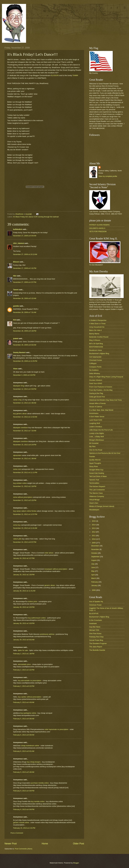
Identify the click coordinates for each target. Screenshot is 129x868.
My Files (92, 446)
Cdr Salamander (95, 357)
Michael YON (94, 630)
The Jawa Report (96, 647)
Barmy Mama (94, 334)
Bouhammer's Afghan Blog (99, 353)
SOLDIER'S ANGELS (97, 228)
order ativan (49, 553)
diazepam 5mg (19, 386)
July (93, 564)
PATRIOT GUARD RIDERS (99, 225)
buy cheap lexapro (34, 762)
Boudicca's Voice (96, 350)
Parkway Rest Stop (96, 637)
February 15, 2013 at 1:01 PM (24, 828)
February (95, 582)
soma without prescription (23, 497)
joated (16, 338)
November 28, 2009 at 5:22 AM (25, 298)
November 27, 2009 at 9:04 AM (25, 236)
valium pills (17, 539)
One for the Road (96, 450)
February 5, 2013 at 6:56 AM (24, 719)
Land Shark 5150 (96, 420)
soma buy (17, 525)
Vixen (15, 369)
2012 (94, 532)
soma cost (17, 469)
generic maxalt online (21, 822)
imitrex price (33, 602)
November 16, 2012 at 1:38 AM (25, 458)
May (93, 571)
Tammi (16, 290)
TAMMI (75, 75)
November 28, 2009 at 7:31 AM (25, 312)
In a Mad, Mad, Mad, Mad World (101, 410)
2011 (94, 536)
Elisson (16, 262)
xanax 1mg (17, 400)
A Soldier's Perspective (98, 320)
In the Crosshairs (96, 620)
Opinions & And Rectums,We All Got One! (105, 453)
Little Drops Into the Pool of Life (101, 430)
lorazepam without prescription (56, 569)
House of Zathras (96, 407)
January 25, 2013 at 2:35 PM (24, 575)
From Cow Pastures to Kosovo (101, 387)
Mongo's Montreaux (97, 440)
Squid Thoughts (95, 463)
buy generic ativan (20, 414)
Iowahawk (93, 623)
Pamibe (92, 457)
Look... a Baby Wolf (96, 437)
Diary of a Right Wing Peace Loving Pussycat (106, 377)
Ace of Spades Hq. (96, 602)
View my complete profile (108, 176)
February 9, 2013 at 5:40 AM (24, 772)
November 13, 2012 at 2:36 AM (25, 403)
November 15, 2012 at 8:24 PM (25, 445)
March (94, 578)
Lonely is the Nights (97, 433)
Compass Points (95, 367)
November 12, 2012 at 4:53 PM (25, 389)
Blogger (76, 863)
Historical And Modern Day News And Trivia (105, 400)
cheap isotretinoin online (30, 746)
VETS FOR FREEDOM (98, 231)
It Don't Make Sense (97, 417)
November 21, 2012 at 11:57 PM (25, 514)
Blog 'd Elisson (95, 340)
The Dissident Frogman (98, 643)
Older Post (79, 844)
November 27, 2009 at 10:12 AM (25, 254)
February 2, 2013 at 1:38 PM (24, 654)
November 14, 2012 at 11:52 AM (25, 417)
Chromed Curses (96, 360)
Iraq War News (95, 627)
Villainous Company (97, 496)
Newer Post (11, 844)
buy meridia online (38, 801)
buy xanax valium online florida (25, 511)
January (94, 585)
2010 (94, 539)
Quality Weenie (95, 460)
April (93, 575)
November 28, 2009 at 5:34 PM (25, 331)
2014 (94, 525)
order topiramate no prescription (57, 729)
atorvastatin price (25, 664)
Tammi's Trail (94, 480)
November (95, 549)
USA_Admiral (19, 243)
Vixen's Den (94, 503)
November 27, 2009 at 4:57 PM (25, 282)
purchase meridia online (40, 783)
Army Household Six (97, 327)
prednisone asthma (47, 634)
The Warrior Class (96, 493)
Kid (15, 320)
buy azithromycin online (37, 618)
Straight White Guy (96, 470)
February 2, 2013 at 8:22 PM (24, 686)
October (94, 553)
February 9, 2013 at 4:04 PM (24, 791)
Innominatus (94, 413)
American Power (95, 605)
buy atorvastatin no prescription (30, 681)
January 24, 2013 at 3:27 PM (24, 558)
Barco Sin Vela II (95, 330)
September (96, 557)
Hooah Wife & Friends (97, 403)
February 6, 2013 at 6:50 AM (24, 735)
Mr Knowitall (94, 443)
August (94, 560)
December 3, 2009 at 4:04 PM (24, 375)
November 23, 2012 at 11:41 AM (25, 528)
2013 (94, 528)
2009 (94, 543)
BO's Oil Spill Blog (96, 344)
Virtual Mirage (94, 500)
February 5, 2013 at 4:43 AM (24, 702)
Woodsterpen (94, 510)
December (95, 546)
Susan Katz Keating (97, 473)
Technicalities (94, 483)
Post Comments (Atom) (24, 849)
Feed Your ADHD (96, 383)
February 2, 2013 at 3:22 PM (24, 670)
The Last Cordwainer (97, 490)
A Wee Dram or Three (97, 324)
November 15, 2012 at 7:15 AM (25, 431)
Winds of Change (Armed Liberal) (102, 506)
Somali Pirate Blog (96, 640)
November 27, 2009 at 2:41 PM (25, 268)
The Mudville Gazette (97, 650)
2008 (94, 590)
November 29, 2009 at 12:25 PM (25, 361)
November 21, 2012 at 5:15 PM (25, 500)
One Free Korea (95, 633)
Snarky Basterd (19, 352)
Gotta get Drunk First (97, 397)
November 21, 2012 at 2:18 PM (25, 486)
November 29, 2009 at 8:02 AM (25, 345)
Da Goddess (94, 370)
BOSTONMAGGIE (96, 347)
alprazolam (17, 455)
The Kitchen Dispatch (97, 486)
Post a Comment (17, 833)
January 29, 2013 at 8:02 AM (24, 640)
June (93, 567)
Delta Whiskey (95, 373)
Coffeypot (93, 363)
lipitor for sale (23, 650)
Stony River (94, 466)
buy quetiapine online (28, 713)
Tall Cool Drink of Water (98, 476)
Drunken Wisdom (96, 380)
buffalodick (18, 229)
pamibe (16, 306)
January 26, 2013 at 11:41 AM (24, 591)
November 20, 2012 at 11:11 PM (25, 472)
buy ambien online (20, 483)
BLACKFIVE (94, 614)
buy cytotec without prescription (30, 697)
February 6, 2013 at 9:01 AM (24, 751)
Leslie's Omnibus (96, 427)
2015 (94, 521)
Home (45, 844)
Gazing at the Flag (96, 393)
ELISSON (55, 75)
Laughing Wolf (95, 423)
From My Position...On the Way (101, 390)
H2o (15, 276)
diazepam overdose (20, 428)
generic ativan (50, 585)
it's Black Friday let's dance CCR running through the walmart (36, 217)
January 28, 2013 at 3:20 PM (24, 607)
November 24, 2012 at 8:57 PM (25, 542)
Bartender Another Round (99, 337)
